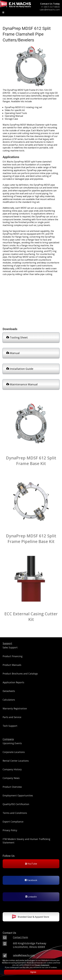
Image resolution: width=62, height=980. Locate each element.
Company (8, 739)
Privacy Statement (42, 965)
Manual (13, 353)
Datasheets (9, 691)
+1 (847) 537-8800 (50, 7)
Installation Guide (20, 369)
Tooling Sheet (17, 337)
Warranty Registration (15, 708)
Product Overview (12, 787)
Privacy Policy (10, 830)
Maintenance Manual (22, 384)
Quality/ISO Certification (16, 804)
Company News (11, 778)
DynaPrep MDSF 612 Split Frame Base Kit (31, 461)
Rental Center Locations (16, 761)
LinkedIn (31, 897)
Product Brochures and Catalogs (20, 674)
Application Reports (13, 682)
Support (7, 643)
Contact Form (20, 937)
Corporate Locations (14, 752)
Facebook (31, 880)
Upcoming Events (12, 743)
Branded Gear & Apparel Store (30, 917)
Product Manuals (12, 665)
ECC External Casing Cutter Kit (31, 617)
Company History (12, 769)
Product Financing (13, 656)
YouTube (31, 864)
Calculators (9, 700)
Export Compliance (13, 822)
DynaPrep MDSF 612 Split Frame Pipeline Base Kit (31, 539)
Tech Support (10, 726)
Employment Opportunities (18, 795)
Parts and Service (12, 717)
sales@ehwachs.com (24, 955)
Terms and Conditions (15, 813)
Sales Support (10, 647)
